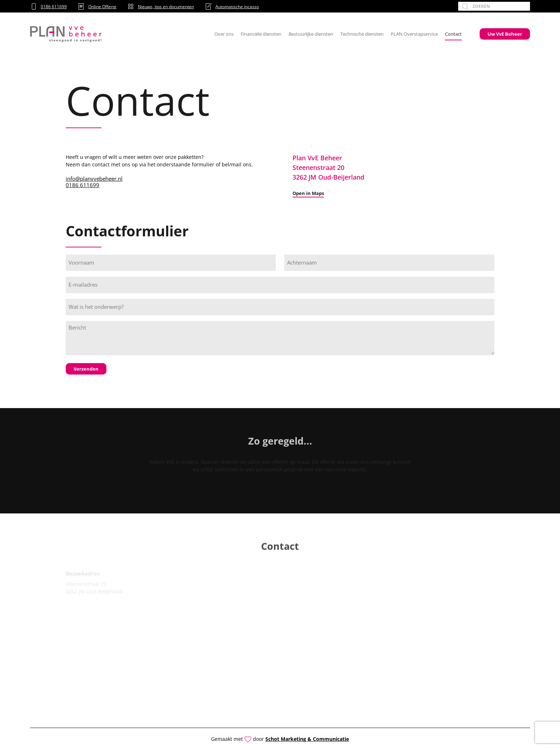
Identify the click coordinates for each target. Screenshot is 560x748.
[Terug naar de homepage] (66, 34)
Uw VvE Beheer (505, 34)
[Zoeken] (494, 6)
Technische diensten (362, 34)
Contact (453, 34)
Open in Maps (308, 193)
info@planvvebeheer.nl (94, 179)
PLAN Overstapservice (414, 34)
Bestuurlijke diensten (311, 34)
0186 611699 (48, 6)
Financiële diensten (261, 34)
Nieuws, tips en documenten (161, 6)
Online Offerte (97, 6)
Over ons (224, 34)
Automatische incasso (232, 6)
